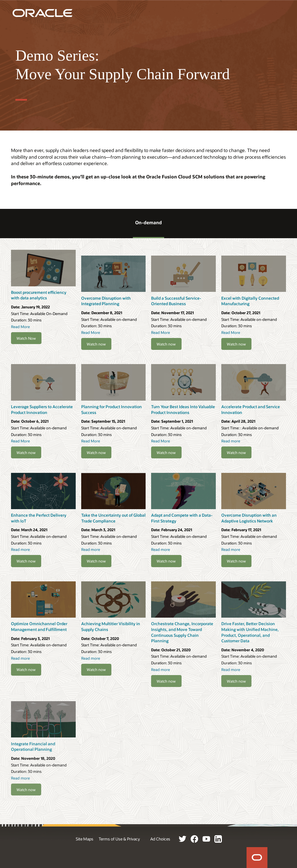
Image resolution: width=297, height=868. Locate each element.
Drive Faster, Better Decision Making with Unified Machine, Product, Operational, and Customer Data (250, 632)
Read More (20, 327)
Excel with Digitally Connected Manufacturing (250, 301)
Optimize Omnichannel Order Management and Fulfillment (39, 626)
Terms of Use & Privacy (119, 839)
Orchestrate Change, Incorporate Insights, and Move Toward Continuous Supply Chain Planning (182, 632)
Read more (231, 441)
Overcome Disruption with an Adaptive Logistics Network (249, 518)
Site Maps (85, 839)
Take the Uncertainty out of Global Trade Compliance (113, 518)
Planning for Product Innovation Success (112, 409)
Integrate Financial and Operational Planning (33, 747)
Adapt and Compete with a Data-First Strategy (182, 518)
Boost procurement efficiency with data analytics (39, 295)
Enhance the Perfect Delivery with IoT (39, 518)
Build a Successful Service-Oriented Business (176, 301)
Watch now (96, 344)
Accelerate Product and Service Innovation (251, 409)
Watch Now (26, 338)
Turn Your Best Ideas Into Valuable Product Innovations (183, 409)
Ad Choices (160, 839)
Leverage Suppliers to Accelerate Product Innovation (42, 409)
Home (257, 858)
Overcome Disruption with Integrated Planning (106, 301)
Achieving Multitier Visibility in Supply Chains (111, 626)
